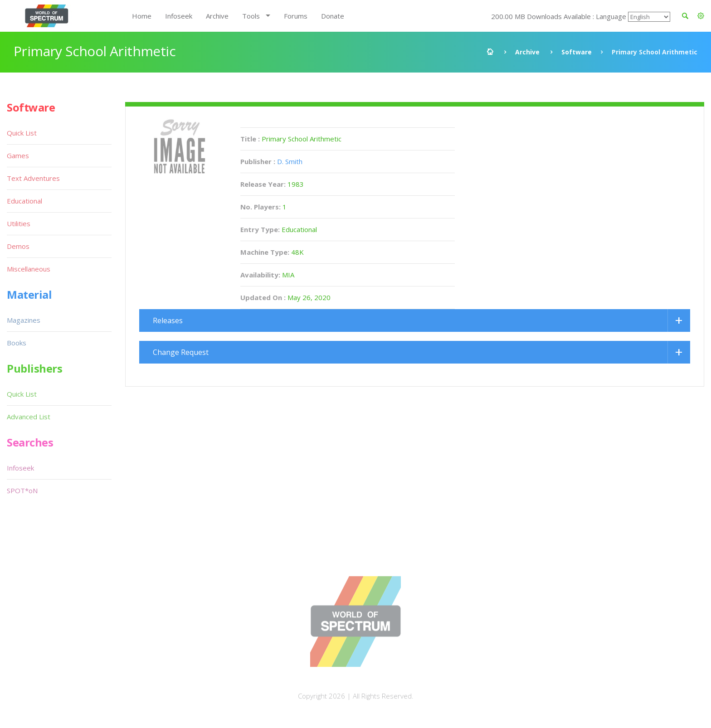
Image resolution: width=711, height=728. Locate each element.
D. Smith (290, 161)
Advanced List (29, 417)
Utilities (19, 223)
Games (18, 155)
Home (142, 16)
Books (17, 343)
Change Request (181, 352)
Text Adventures (33, 178)
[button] (701, 16)
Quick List (22, 133)
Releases (168, 320)
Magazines (24, 320)
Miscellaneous (29, 269)
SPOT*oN (22, 490)
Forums (296, 16)
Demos (18, 246)
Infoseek (179, 16)
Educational (24, 201)
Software (577, 52)
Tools (251, 16)
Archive (217, 16)
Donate (333, 16)
